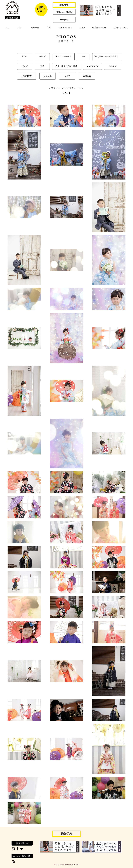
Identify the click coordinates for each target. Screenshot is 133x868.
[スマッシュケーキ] (63, 57)
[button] (20, 28)
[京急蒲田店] (12, 18)
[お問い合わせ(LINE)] (64, 12)
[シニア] (67, 76)
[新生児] (42, 57)
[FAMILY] (113, 66)
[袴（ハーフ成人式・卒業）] (107, 57)
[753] (83, 57)
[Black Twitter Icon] (21, 849)
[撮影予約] (64, 5)
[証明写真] (48, 76)
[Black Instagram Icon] (13, 849)
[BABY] (25, 57)
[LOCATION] (27, 76)
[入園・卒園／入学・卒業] (66, 66)
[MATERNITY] (92, 66)
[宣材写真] (87, 76)
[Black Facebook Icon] (17, 849)
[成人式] (25, 66)
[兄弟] (42, 66)
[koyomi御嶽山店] (22, 856)
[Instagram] (64, 20)
